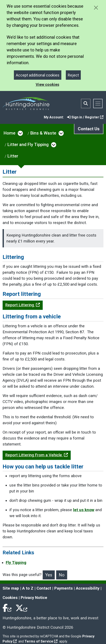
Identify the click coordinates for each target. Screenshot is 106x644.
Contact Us (89, 129)
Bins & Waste (43, 133)
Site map (11, 588)
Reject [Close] (73, 75)
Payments (63, 588)
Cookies (10, 598)
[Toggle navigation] (98, 104)
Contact (44, 588)
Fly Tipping (16, 563)
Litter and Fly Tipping (28, 145)
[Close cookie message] (96, 8)
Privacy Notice (34, 598)
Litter (13, 156)
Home (10, 133)
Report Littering (23, 305)
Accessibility (88, 588)
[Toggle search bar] (86, 104)
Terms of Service (41, 641)
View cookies (47, 84)
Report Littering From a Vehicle (37, 455)
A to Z (28, 588)
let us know (84, 510)
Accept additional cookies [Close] (38, 75)
